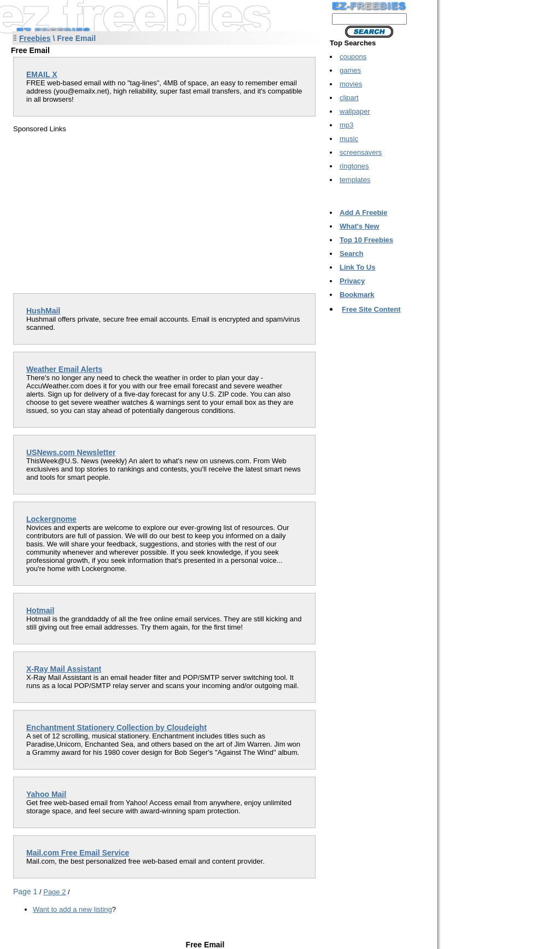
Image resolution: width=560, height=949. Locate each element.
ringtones (354, 166)
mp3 (346, 125)
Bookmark (357, 295)
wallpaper (355, 111)
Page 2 (54, 892)
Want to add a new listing (72, 909)
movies (351, 84)
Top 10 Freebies (366, 240)
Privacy (352, 281)
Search (351, 254)
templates (355, 180)
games (350, 70)
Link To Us (357, 267)
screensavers (361, 152)
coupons (353, 57)
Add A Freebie (363, 212)
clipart (349, 98)
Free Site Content (371, 309)
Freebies (35, 38)
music (349, 139)
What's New (359, 226)
